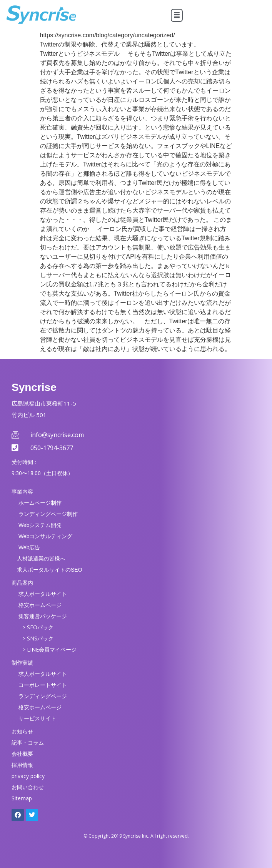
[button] (177, 15)
